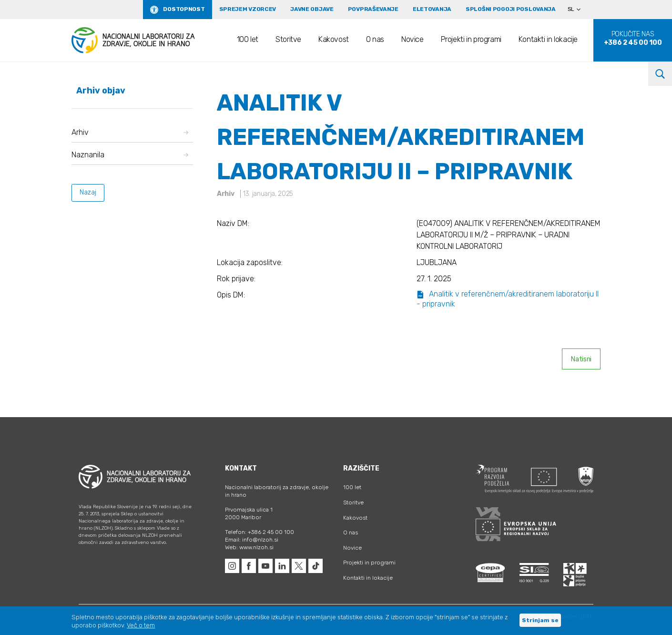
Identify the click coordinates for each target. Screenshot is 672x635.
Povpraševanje (373, 9)
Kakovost (334, 39)
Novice (412, 39)
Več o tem (141, 625)
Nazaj (88, 192)
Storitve (288, 39)
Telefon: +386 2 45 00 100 (260, 532)
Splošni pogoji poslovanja (511, 9)
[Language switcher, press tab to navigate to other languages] (578, 10)
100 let (248, 39)
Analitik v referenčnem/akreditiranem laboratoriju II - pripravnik (508, 299)
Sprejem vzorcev (248, 9)
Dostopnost (184, 9)
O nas (375, 39)
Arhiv (130, 132)
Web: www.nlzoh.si (249, 547)
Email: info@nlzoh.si (252, 540)
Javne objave (312, 9)
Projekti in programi (471, 39)
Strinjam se (540, 620)
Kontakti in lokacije (548, 39)
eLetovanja (432, 9)
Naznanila (130, 155)
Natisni (581, 359)
